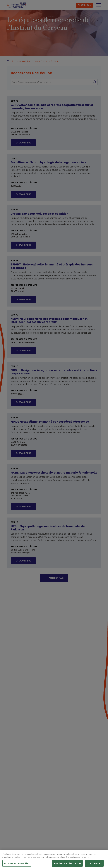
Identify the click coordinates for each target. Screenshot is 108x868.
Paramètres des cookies (17, 863)
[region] (54, 859)
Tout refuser (94, 863)
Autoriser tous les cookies (67, 863)
